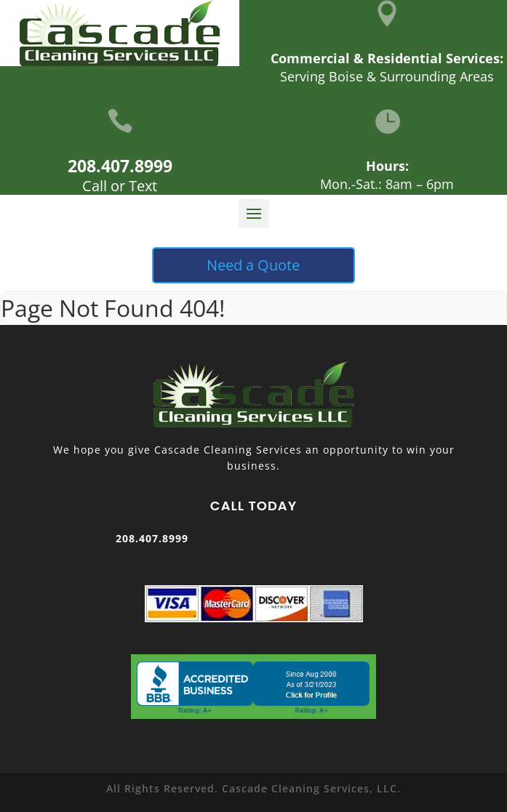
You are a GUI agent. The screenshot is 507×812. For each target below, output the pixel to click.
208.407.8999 (120, 166)
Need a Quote (253, 265)
